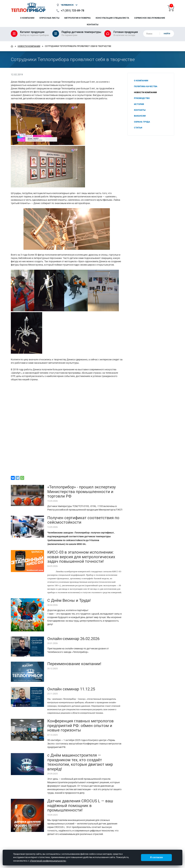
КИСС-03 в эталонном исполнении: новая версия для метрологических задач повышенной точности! (81, 557)
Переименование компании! (74, 664)
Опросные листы (49, 18)
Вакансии (140, 116)
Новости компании (29, 46)
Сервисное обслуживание (150, 18)
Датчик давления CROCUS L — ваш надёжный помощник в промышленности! (80, 806)
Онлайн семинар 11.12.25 (71, 689)
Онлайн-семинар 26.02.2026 (73, 639)
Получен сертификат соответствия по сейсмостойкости (83, 520)
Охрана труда (142, 122)
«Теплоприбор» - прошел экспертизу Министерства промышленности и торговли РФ (81, 492)
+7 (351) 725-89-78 (72, 11)
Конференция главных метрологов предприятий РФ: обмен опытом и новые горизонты (80, 726)
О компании (27, 18)
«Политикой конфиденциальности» (48, 861)
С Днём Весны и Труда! (69, 600)
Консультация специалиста (112, 18)
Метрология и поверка (77, 18)
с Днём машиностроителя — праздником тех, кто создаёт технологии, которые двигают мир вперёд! (80, 762)
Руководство (142, 98)
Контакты (93, 25)
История (139, 104)
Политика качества (146, 86)
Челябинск (67, 5)
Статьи (138, 128)
